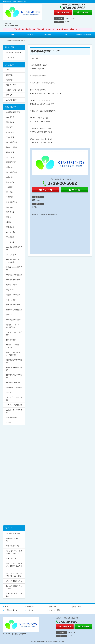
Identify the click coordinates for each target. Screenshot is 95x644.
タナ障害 (9, 187)
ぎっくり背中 (11, 255)
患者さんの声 (11, 85)
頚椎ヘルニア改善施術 (14, 387)
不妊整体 (9, 192)
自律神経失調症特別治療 (14, 248)
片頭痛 (9, 422)
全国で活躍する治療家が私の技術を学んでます (14, 566)
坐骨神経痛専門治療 (13, 280)
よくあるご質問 (12, 100)
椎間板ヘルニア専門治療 (14, 268)
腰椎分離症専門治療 (13, 305)
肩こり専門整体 (12, 142)
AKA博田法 (10, 117)
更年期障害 (10, 237)
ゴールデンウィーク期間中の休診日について (14, 552)
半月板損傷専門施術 (13, 320)
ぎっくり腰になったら (14, 581)
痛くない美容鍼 (12, 285)
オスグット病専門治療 (14, 405)
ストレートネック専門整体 (14, 334)
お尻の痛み (10, 177)
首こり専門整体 (12, 172)
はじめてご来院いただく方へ (14, 587)
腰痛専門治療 (11, 162)
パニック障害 (11, 232)
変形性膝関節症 (12, 417)
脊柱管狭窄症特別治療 (14, 275)
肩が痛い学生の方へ (13, 295)
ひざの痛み (10, 132)
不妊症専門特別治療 (13, 382)
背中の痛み (10, 167)
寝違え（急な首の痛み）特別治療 (13, 354)
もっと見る (10, 58)
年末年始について (13, 546)
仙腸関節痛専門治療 (13, 112)
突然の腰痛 (10, 137)
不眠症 (9, 217)
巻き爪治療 (10, 290)
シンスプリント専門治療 (14, 399)
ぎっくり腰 (10, 157)
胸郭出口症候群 (12, 147)
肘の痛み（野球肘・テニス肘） (14, 346)
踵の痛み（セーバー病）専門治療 (13, 326)
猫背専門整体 (11, 340)
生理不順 (9, 197)
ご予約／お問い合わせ (83, 35)
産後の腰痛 (10, 152)
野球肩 (9, 392)
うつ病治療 (10, 242)
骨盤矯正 (9, 127)
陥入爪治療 (10, 212)
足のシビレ (10, 182)
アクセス (65, 35)
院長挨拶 (30, 35)
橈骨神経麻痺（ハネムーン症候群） (14, 261)
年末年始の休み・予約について (14, 595)
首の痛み (9, 207)
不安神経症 (10, 227)
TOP (12, 35)
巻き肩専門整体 (12, 202)
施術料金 (47, 35)
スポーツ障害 (11, 300)
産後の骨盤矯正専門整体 (14, 369)
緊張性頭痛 (10, 122)
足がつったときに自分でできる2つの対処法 (14, 575)
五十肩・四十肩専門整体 (14, 411)
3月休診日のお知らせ (14, 53)
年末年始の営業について (14, 540)
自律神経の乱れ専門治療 (14, 376)
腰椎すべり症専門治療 (14, 310)
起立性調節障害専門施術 (14, 361)
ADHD (8, 222)
